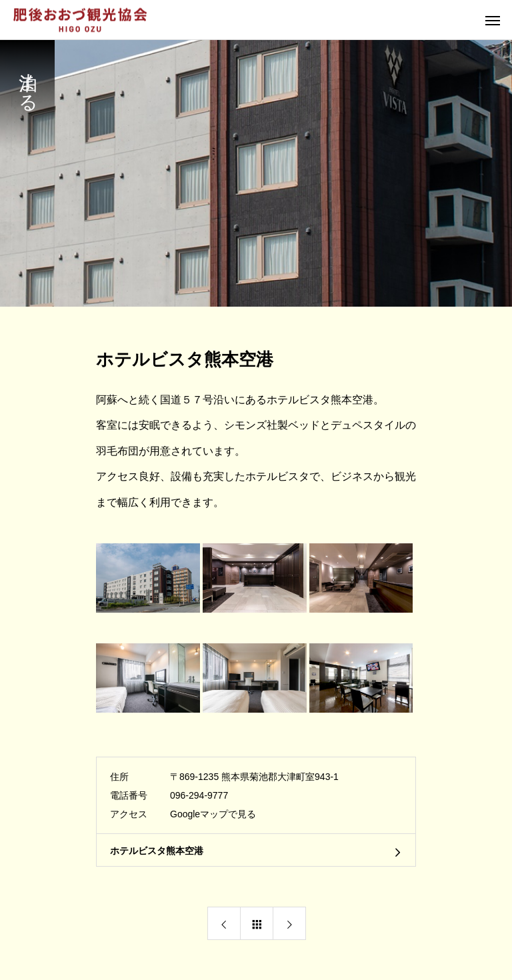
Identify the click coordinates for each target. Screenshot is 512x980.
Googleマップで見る (213, 814)
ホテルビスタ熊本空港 (157, 851)
